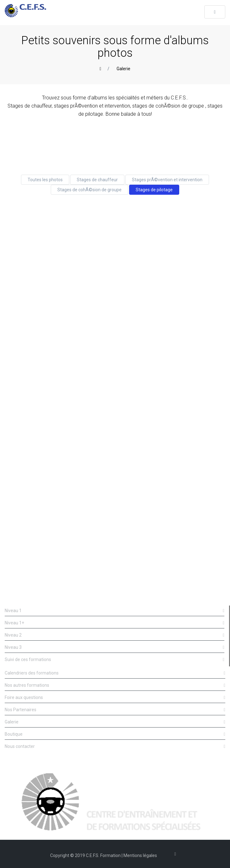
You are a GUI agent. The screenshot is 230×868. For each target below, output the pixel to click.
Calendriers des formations (115, 673)
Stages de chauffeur (97, 180)
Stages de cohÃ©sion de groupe (89, 190)
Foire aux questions (115, 698)
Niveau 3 (115, 647)
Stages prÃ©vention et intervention (167, 180)
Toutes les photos (45, 180)
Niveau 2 (115, 635)
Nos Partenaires (115, 710)
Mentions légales (140, 855)
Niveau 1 (115, 611)
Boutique (115, 734)
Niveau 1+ (115, 623)
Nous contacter (115, 746)
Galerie (123, 69)
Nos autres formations (115, 685)
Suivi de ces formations (115, 660)
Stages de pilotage (154, 190)
